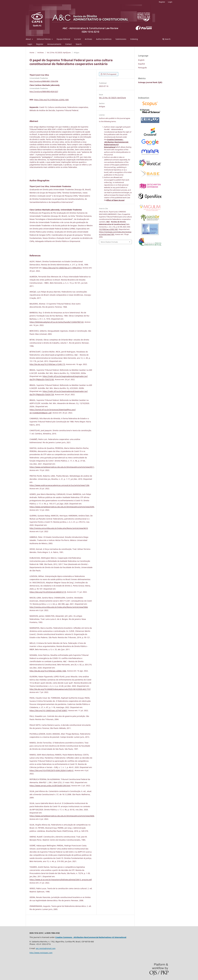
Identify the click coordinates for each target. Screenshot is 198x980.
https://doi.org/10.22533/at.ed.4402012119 (48, 592)
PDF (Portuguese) (109, 74)
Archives (88, 39)
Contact (69, 44)
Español (141, 64)
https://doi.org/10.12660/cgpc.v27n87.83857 (48, 710)
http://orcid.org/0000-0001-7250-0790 (44, 81)
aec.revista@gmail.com (46, 948)
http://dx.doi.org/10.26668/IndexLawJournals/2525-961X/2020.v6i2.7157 (60, 689)
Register (40, 44)
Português (143, 68)
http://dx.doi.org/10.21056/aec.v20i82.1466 (48, 671)
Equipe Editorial (63, 39)
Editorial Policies (44, 39)
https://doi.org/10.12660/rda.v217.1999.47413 (62, 268)
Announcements (54, 44)
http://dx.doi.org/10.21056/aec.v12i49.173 (47, 364)
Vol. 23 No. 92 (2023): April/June (59, 53)
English (141, 60)
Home (32, 53)
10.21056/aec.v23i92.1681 (108, 229)
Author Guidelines (104, 39)
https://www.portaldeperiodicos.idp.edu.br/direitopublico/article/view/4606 (62, 816)
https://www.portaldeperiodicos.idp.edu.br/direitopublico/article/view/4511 (62, 467)
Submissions (121, 39)
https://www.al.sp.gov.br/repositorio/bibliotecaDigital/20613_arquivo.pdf (61, 880)
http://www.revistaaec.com (41, 953)
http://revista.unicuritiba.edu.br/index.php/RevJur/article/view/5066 (59, 607)
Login (30, 44)
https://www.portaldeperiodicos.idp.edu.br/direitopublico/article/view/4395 (62, 507)
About (29, 39)
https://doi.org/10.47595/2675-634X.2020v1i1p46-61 (52, 770)
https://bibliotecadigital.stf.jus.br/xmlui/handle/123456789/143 (57, 322)
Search (79, 44)
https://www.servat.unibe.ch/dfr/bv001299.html (50, 786)
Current (78, 39)
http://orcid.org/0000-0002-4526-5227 (44, 92)
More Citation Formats (109, 242)
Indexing (134, 39)
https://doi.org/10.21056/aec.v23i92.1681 (51, 100)
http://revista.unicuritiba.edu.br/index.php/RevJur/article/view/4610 (59, 528)
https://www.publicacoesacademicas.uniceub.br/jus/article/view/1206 (59, 485)
